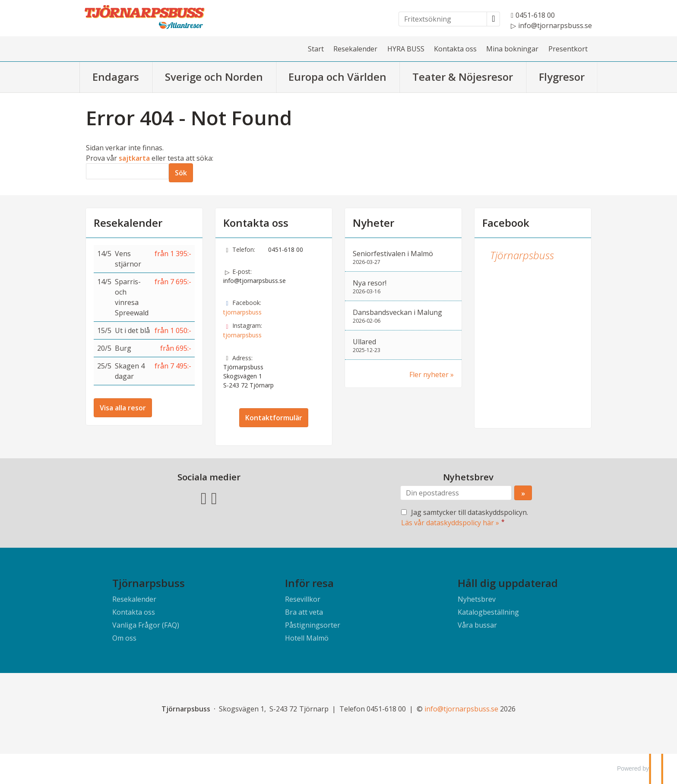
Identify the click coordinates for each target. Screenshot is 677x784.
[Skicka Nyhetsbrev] (523, 493)
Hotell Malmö (307, 638)
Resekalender (355, 49)
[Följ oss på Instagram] (214, 497)
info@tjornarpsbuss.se (255, 281)
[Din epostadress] (456, 493)
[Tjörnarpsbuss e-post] (461, 709)
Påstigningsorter (313, 625)
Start (316, 49)
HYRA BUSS (406, 49)
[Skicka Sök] (181, 173)
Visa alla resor (123, 408)
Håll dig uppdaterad (508, 583)
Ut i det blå (132, 330)
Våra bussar (477, 625)
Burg (123, 348)
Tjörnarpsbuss (522, 255)
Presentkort (568, 49)
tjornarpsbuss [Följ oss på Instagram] (242, 335)
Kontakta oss (455, 49)
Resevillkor (303, 599)
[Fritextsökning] (443, 19)
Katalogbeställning (488, 612)
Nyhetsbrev (477, 599)
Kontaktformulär (274, 418)
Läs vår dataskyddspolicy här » (450, 523)
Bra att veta (304, 612)
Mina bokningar (512, 49)
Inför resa (309, 583)
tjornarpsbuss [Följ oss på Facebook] (242, 312)
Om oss (124, 638)
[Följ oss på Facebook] (204, 497)
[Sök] (127, 171)
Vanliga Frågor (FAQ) (146, 625)
